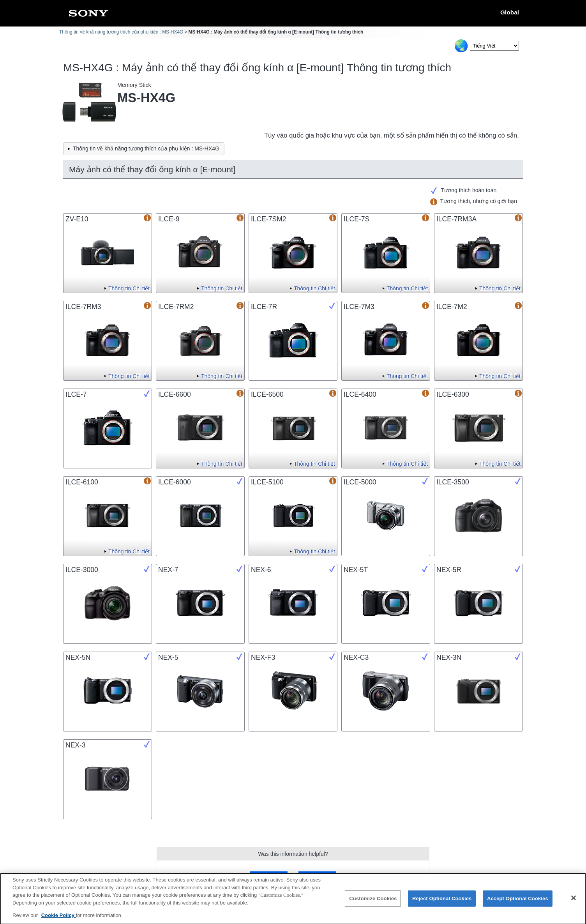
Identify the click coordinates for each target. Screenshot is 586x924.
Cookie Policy (59, 920)
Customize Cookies (373, 902)
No (317, 877)
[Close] (574, 902)
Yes (269, 877)
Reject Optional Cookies (442, 902)
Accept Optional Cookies (518, 902)
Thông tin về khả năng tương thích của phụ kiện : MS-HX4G (121, 32)
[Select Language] (494, 46)
